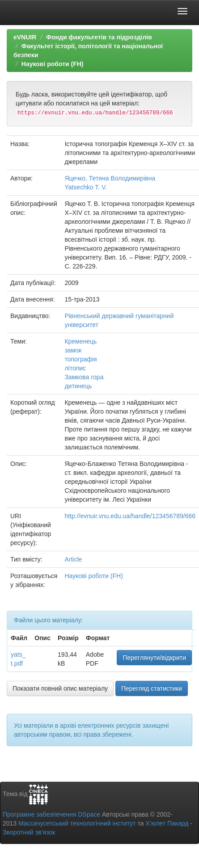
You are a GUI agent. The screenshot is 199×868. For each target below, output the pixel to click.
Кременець (80, 341)
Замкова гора (84, 377)
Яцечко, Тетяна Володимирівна (110, 178)
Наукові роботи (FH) (53, 64)
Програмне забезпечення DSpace (51, 814)
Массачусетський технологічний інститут (77, 823)
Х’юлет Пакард (167, 823)
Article (73, 559)
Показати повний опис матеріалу (60, 688)
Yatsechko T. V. (86, 187)
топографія (80, 359)
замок (73, 350)
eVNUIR (25, 37)
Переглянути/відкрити (154, 658)
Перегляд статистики (152, 688)
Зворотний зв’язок (29, 832)
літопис (75, 368)
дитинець (78, 386)
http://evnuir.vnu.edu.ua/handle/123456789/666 (130, 516)
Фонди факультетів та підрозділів (99, 37)
